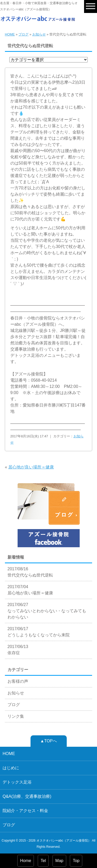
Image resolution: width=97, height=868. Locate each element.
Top (76, 861)
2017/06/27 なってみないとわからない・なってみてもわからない (47, 611)
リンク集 (16, 716)
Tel (43, 861)
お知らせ (39, 34)
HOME (10, 34)
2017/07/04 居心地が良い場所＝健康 (30, 590)
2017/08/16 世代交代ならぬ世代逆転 (30, 572)
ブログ (23, 34)
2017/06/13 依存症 (18, 650)
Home (26, 861)
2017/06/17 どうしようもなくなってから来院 (39, 632)
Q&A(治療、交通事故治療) (27, 796)
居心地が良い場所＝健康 (31, 467)
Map (59, 861)
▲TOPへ (48, 741)
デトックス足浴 (17, 782)
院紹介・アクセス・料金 (25, 811)
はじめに (11, 768)
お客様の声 (18, 681)
